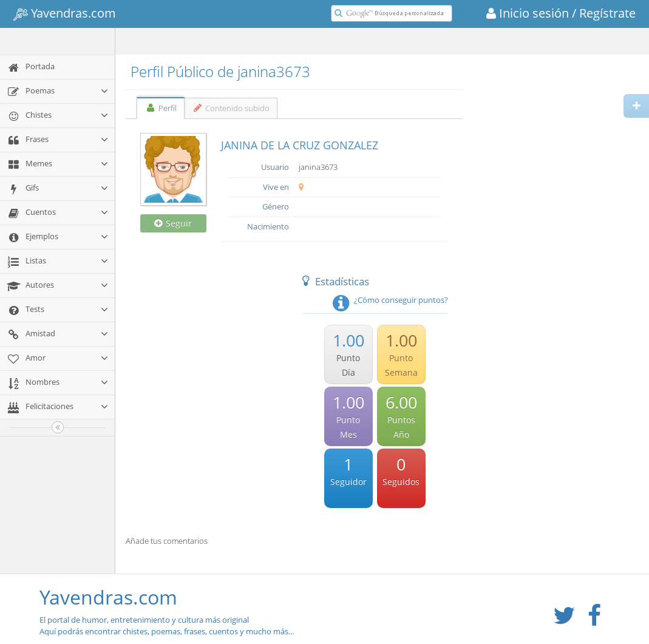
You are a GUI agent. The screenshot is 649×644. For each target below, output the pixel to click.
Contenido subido (231, 108)
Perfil (161, 108)
